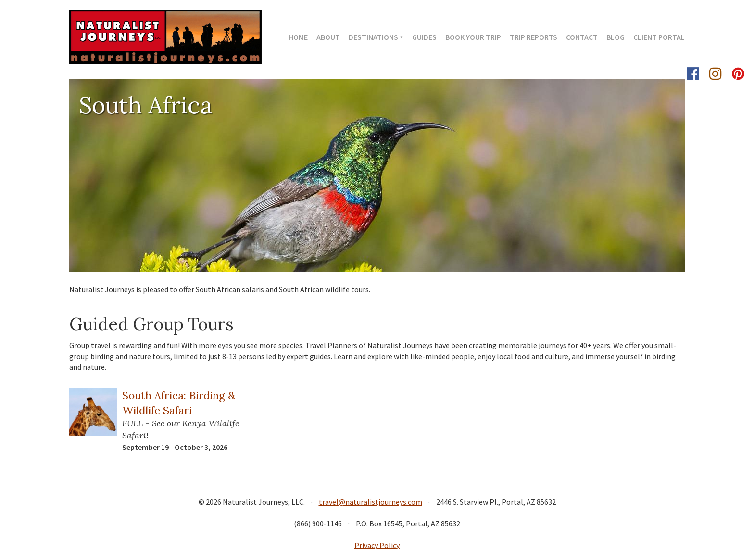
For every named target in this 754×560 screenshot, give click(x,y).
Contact (582, 37)
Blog (616, 37)
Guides (424, 37)
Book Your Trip (473, 37)
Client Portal (659, 37)
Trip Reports (534, 37)
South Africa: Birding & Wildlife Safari (179, 403)
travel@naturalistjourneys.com (371, 502)
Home (298, 37)
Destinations (373, 37)
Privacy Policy (377, 545)
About (328, 37)
